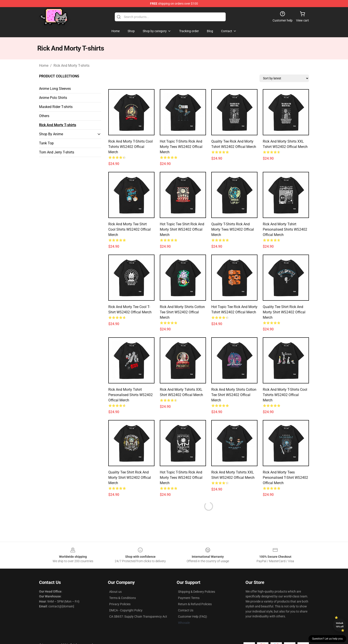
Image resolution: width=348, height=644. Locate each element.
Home (44, 66)
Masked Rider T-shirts (56, 107)
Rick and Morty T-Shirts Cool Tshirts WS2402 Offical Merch (130, 147)
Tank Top (46, 143)
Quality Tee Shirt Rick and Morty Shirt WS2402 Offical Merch (284, 312)
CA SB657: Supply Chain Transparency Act (138, 617)
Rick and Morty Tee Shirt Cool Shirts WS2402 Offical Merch (130, 229)
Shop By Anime (51, 134)
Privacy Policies (120, 604)
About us (115, 592)
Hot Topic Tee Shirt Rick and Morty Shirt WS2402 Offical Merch (182, 229)
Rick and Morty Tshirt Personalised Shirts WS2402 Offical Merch (285, 229)
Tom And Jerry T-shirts (57, 152)
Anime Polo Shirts (53, 98)
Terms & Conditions (123, 598)
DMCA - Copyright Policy (126, 610)
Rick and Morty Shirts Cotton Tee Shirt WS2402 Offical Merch (182, 312)
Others (44, 116)
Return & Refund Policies (195, 604)
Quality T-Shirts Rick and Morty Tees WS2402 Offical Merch (233, 229)
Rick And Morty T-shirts (71, 66)
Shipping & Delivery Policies (197, 592)
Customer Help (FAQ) (193, 617)
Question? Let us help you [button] (327, 639)
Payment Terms (189, 598)
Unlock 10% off (340, 625)
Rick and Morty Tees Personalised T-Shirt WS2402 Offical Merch (285, 478)
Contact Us (186, 610)
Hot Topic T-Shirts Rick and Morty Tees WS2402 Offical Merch (181, 147)
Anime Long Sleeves (55, 89)
